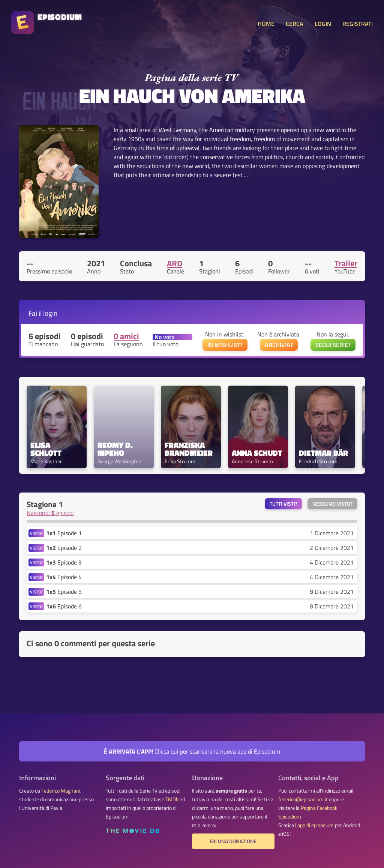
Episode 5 (64, 592)
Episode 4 (64, 577)
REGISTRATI (358, 24)
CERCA (295, 24)
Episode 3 (64, 562)
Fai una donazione (233, 841)
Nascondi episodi (50, 513)
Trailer (346, 263)
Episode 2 (64, 548)
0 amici (126, 336)
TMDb (172, 799)
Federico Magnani (61, 791)
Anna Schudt (257, 453)
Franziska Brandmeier (189, 449)
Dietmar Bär (323, 453)
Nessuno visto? (332, 504)
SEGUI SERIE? (333, 345)
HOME (266, 24)
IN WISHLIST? (225, 345)
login (50, 313)
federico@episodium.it (303, 799)
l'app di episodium (314, 825)
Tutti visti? (283, 504)
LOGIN (323, 24)
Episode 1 (64, 533)
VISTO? (36, 533)
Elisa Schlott (46, 449)
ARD (175, 263)
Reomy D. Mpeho (116, 449)
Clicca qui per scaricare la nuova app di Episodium (192, 751)
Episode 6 (64, 606)
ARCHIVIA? (279, 345)
